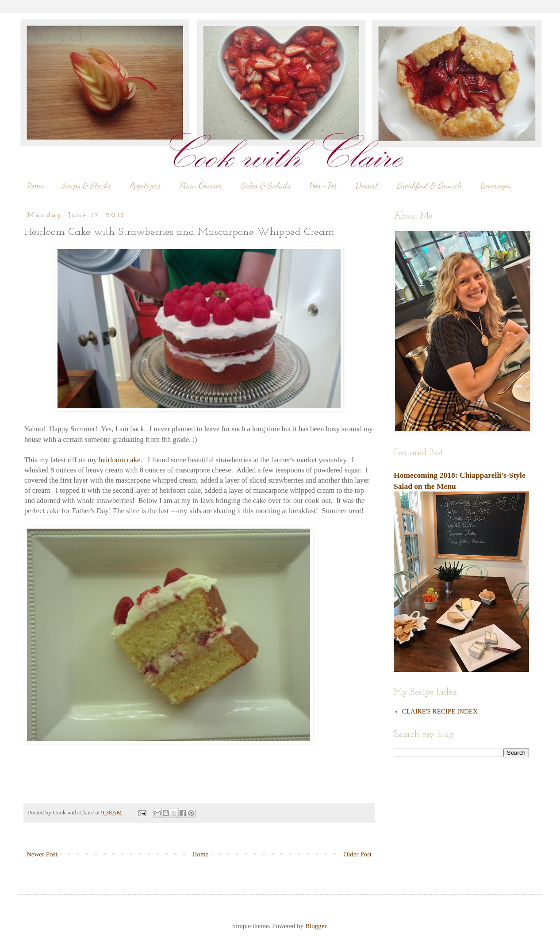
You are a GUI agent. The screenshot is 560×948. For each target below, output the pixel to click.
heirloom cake (119, 460)
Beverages (496, 185)
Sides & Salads (266, 185)
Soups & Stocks (86, 185)
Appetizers (145, 185)
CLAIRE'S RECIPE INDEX (440, 711)
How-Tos (323, 185)
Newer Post (42, 854)
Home (35, 185)
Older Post (357, 854)
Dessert (367, 185)
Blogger (316, 926)
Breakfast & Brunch (429, 185)
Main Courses (201, 185)
